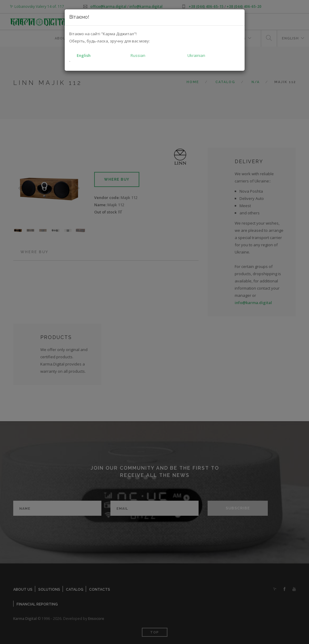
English (84, 55)
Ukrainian (196, 55)
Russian (138, 55)
